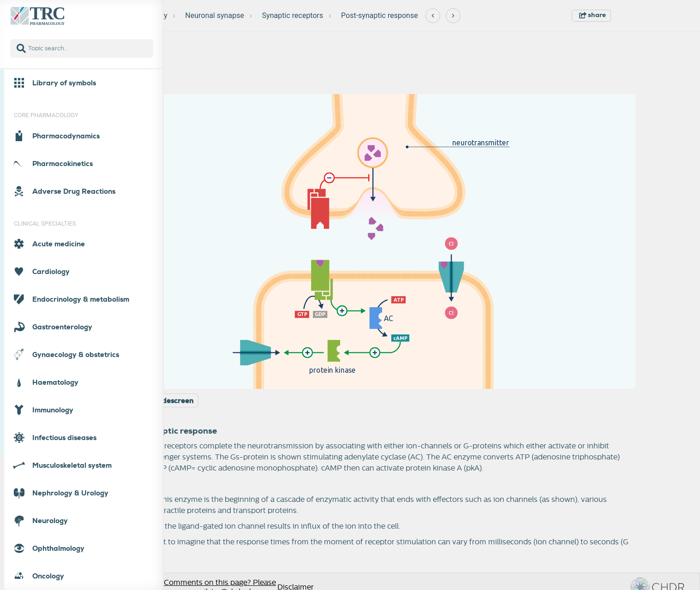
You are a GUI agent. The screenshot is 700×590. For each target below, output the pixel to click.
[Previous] (433, 16)
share (592, 15)
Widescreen (173, 401)
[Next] (453, 16)
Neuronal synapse (215, 15)
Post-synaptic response (380, 15)
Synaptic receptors (293, 15)
